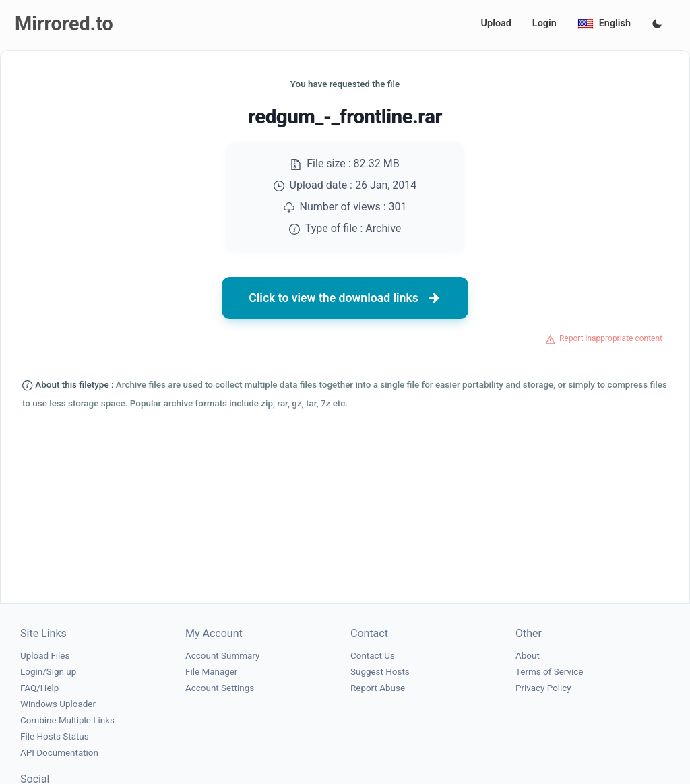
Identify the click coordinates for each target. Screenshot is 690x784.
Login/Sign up (48, 672)
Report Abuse (378, 688)
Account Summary (222, 656)
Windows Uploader (58, 704)
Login (544, 23)
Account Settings (220, 688)
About (528, 656)
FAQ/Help (39, 688)
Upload (496, 23)
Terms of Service (549, 672)
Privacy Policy (543, 688)
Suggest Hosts (380, 672)
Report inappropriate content (611, 338)
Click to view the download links (345, 298)
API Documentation (59, 753)
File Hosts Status (55, 736)
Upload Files (45, 656)
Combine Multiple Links (67, 720)
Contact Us (373, 656)
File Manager (211, 672)
